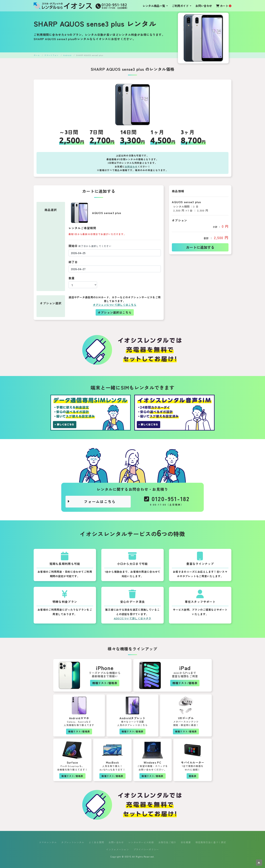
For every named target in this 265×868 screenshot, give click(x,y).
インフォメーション (118, 849)
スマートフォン (51, 55)
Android (67, 55)
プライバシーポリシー (146, 849)
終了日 (73, 262)
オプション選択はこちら (115, 312)
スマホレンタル (48, 842)
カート (224, 6)
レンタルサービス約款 (141, 842)
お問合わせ (131, 167)
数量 (72, 278)
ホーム (37, 55)
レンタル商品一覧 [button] (154, 6)
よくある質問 (97, 842)
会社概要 (186, 842)
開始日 (90, 246)
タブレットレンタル (73, 842)
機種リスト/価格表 (105, 683)
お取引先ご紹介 (167, 842)
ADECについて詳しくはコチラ (132, 618)
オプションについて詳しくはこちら (115, 305)
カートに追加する (200, 247)
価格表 (193, 776)
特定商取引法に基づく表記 (211, 842)
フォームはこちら (92, 501)
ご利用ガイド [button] (181, 6)
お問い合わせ (204, 6)
